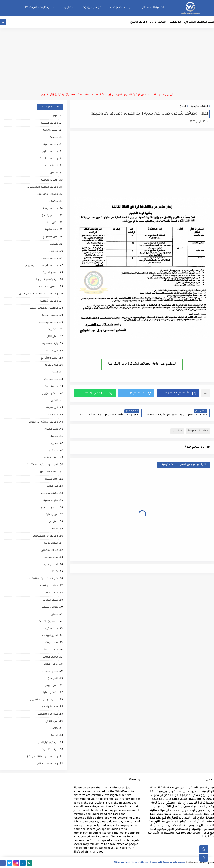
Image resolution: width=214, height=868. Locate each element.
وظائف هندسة (50, 123)
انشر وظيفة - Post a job (40, 8)
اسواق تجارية (51, 273)
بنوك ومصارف (50, 344)
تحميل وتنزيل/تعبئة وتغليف (42, 465)
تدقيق (55, 444)
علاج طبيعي (51, 686)
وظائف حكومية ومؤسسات (43, 187)
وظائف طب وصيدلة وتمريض (41, 266)
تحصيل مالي (51, 565)
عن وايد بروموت (92, 8)
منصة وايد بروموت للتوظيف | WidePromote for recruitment (150, 862)
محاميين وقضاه (49, 586)
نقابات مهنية (51, 501)
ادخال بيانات (51, 223)
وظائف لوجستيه (49, 323)
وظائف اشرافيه (49, 301)
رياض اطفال (51, 664)
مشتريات (53, 330)
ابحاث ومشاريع (49, 358)
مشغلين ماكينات (48, 622)
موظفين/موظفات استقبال (43, 308)
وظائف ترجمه (50, 629)
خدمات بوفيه (51, 543)
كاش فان (53, 679)
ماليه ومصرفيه (50, 493)
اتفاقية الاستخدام (153, 8)
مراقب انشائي (50, 650)
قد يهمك (175, 22)
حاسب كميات (50, 657)
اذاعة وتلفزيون (50, 394)
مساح (55, 615)
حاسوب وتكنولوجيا (47, 194)
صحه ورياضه (51, 643)
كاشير (55, 401)
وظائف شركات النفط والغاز (43, 757)
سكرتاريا (53, 202)
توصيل (54, 437)
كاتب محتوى (51, 429)
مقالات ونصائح (50, 550)
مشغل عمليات (49, 693)
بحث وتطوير (51, 558)
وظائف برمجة (50, 209)
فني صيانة (52, 351)
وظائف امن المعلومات (45, 536)
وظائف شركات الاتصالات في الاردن (39, 294)
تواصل (54, 728)
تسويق (54, 173)
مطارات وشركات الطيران (44, 700)
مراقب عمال (51, 593)
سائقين (54, 251)
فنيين (55, 372)
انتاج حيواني (52, 721)
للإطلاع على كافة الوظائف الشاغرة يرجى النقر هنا (142, 364)
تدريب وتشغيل (49, 607)
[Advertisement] (107, 61)
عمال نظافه (51, 365)
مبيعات (54, 137)
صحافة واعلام (50, 707)
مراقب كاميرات (50, 750)
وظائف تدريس (50, 259)
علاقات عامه (51, 458)
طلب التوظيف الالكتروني (199, 22)
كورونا (55, 736)
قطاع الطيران (50, 671)
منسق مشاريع (50, 508)
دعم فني (53, 451)
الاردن (183, 106)
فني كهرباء (52, 408)
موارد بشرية (51, 230)
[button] (178, 393)
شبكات (54, 572)
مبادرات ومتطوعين (47, 714)
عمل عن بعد (51, 522)
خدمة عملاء (52, 166)
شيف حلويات (51, 600)
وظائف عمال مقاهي (47, 764)
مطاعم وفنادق (50, 216)
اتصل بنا (68, 8)
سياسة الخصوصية (122, 8)
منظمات (53, 415)
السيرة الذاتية (50, 130)
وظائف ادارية (51, 145)
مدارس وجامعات (49, 287)
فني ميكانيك (51, 380)
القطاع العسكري (48, 472)
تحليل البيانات (50, 636)
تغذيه (55, 529)
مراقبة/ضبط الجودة (47, 280)
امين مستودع (50, 237)
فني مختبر (52, 486)
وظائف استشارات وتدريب (43, 422)
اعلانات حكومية (199, 106)
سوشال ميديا (50, 315)
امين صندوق (51, 479)
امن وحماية (52, 515)
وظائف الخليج (139, 22)
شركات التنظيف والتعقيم (43, 579)
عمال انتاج (52, 337)
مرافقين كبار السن (48, 743)
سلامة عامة (51, 387)
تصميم (54, 244)
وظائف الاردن (158, 22)
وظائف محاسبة (49, 159)
